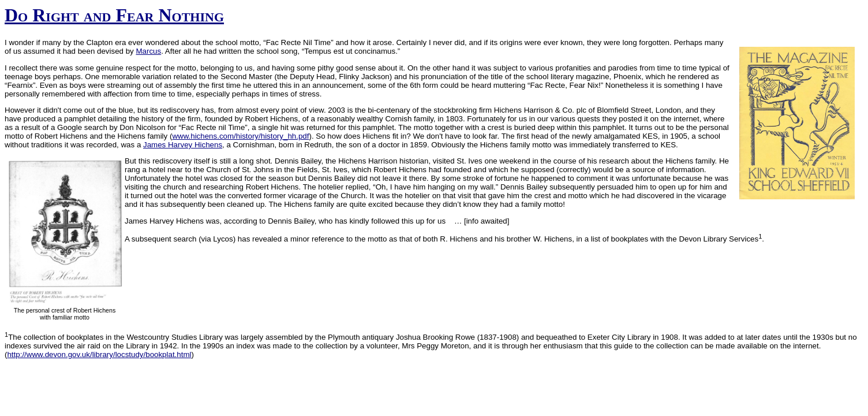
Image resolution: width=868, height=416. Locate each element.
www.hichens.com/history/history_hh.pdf (240, 136)
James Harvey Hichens (183, 145)
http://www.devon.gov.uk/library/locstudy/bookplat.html (99, 354)
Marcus (148, 51)
